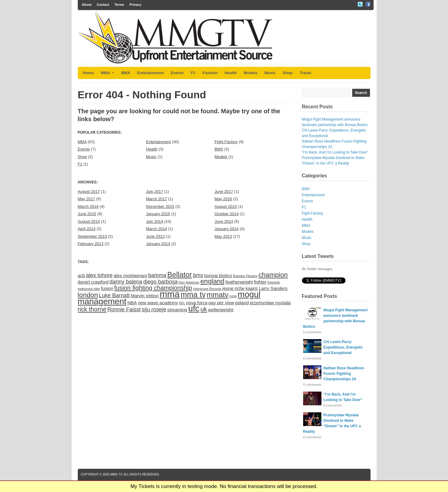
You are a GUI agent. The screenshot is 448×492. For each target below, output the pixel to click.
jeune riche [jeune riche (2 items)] (233, 288)
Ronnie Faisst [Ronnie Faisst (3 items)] (124, 309)
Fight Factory (226, 142)
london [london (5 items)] (88, 295)
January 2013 (158, 244)
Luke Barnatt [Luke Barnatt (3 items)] (114, 295)
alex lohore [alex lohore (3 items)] (99, 275)
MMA (108, 73)
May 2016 (223, 199)
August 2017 (89, 192)
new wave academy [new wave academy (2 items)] (158, 303)
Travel (306, 73)
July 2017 (155, 192)
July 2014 (155, 221)
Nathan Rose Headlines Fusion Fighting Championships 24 (344, 374)
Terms (119, 5)
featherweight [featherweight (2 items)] (239, 282)
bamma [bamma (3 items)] (157, 275)
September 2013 (92, 236)
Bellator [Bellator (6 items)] (180, 275)
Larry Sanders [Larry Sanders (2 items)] (273, 288)
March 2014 (157, 229)
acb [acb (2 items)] (81, 275)
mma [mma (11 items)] (170, 294)
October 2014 (227, 214)
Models (251, 73)
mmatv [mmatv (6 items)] (218, 295)
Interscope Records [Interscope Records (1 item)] (207, 289)
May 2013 (223, 236)
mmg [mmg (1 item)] (233, 296)
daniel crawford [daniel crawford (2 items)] (93, 282)
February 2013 (91, 244)
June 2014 (224, 221)
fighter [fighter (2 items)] (260, 282)
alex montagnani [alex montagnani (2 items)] (131, 275)
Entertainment (151, 73)
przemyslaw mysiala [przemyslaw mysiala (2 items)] (270, 303)
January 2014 (227, 229)
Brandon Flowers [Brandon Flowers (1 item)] (245, 276)
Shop (288, 73)
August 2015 (226, 206)
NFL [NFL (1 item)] (182, 303)
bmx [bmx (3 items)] (198, 275)
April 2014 (87, 229)
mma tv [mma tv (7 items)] (193, 295)
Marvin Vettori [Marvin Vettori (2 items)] (145, 296)
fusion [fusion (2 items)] (107, 288)
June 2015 (87, 214)
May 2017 (86, 199)
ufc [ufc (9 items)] (194, 308)
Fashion (210, 73)
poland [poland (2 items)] (242, 303)
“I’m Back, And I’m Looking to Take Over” (335, 152)
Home (88, 73)
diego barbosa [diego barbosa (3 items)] (161, 282)
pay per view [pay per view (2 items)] (221, 303)
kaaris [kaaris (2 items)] (252, 288)
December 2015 (160, 206)
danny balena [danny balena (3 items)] (126, 282)
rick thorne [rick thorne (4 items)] (92, 309)
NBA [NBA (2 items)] (132, 303)
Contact (103, 5)
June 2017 (224, 192)
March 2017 (157, 199)
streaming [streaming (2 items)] (177, 310)
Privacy (135, 5)
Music (270, 73)
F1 (193, 73)
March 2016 (88, 206)
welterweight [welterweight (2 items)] (221, 310)
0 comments (312, 332)
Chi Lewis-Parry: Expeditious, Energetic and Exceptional (343, 347)
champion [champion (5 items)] (273, 275)
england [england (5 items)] (212, 281)
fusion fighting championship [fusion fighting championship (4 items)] (153, 288)
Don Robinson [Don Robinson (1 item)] (189, 282)
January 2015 (158, 214)
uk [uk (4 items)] (204, 309)
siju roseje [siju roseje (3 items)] (154, 309)
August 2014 (89, 221)
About (87, 5)
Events (177, 73)
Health (231, 73)
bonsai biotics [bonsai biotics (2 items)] (218, 275)
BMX (126, 73)
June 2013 (155, 236)
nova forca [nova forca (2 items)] (197, 303)
